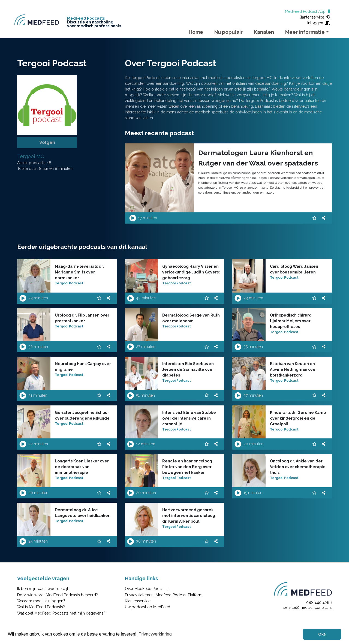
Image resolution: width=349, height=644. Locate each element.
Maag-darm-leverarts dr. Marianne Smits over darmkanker (79, 272)
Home (196, 32)
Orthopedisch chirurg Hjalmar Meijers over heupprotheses (291, 321)
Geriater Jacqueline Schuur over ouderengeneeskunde (82, 415)
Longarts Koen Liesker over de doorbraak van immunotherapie (82, 467)
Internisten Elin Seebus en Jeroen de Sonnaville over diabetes (188, 369)
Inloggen (319, 23)
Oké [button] (322, 634)
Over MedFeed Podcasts (147, 589)
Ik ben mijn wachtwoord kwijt (43, 589)
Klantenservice (314, 17)
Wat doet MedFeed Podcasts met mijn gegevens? (61, 613)
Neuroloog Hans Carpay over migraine (83, 367)
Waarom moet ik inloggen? (41, 601)
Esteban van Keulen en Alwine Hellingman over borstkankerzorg (294, 369)
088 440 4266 (319, 603)
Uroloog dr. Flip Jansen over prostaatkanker (82, 318)
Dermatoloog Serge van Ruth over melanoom (191, 318)
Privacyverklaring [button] (155, 634)
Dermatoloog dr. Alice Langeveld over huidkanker (82, 513)
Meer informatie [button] (305, 32)
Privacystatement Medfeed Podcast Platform (164, 595)
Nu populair (228, 32)
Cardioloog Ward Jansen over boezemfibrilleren (294, 269)
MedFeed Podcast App (308, 11)
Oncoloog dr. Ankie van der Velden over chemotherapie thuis (298, 467)
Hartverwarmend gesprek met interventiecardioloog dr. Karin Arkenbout (189, 516)
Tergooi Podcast (69, 283)
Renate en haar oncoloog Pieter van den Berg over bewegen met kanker (187, 467)
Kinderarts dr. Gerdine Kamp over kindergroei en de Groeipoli (298, 418)
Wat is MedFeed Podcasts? (41, 607)
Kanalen (264, 32)
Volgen (47, 142)
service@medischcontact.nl (308, 607)
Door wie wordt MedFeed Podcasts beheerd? (58, 595)
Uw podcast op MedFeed (148, 607)
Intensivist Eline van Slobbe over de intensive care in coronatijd (189, 418)
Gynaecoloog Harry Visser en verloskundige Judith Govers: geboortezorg (191, 272)
